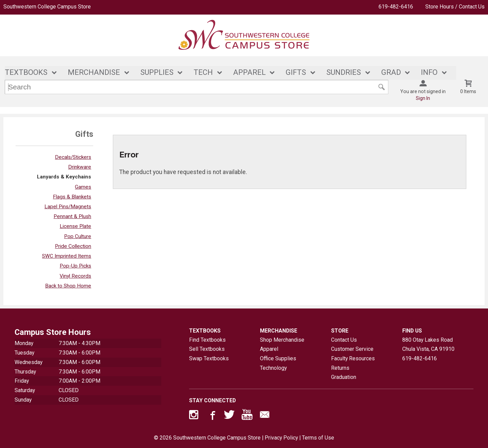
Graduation (344, 377)
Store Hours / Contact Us (455, 7)
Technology (273, 368)
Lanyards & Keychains (64, 177)
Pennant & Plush (72, 216)
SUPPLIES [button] (157, 72)
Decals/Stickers (73, 157)
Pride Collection (73, 246)
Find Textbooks (207, 340)
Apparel (269, 349)
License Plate (75, 227)
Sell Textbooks (207, 349)
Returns (340, 368)
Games (83, 187)
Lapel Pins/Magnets (68, 207)
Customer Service (352, 349)
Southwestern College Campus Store (47, 7)
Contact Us (344, 340)
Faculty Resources (353, 358)
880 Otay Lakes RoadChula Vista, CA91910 (428, 345)
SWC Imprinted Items (67, 256)
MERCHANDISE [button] (94, 72)
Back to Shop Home (68, 286)
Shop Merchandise (282, 340)
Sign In (423, 98)
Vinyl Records (75, 276)
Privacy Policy (281, 438)
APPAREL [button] (249, 72)
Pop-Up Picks (75, 266)
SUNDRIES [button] (344, 72)
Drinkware (80, 167)
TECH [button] (203, 72)
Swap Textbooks (209, 358)
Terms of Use (318, 438)
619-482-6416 (396, 7)
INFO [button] (429, 72)
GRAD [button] (391, 72)
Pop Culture (78, 236)
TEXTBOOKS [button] (26, 72)
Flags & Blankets (72, 197)
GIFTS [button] (296, 72)
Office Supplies (278, 358)
